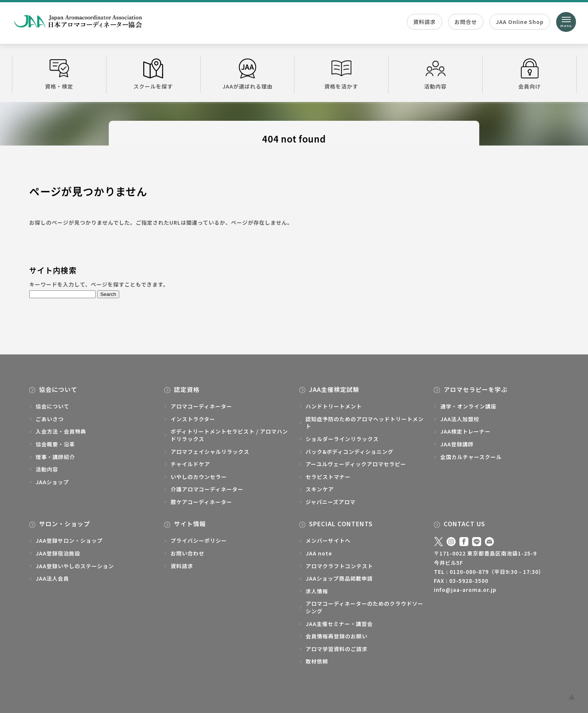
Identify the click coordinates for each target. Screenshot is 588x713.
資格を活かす (341, 74)
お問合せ (466, 22)
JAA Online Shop (520, 22)
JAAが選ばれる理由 (247, 74)
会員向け (529, 74)
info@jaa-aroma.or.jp (465, 590)
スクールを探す (153, 74)
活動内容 (435, 74)
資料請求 (424, 22)
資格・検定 (59, 74)
